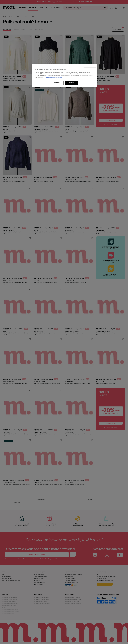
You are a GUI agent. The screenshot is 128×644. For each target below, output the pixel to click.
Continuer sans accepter (90, 67)
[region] (65, 76)
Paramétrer (57, 83)
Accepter (72, 83)
